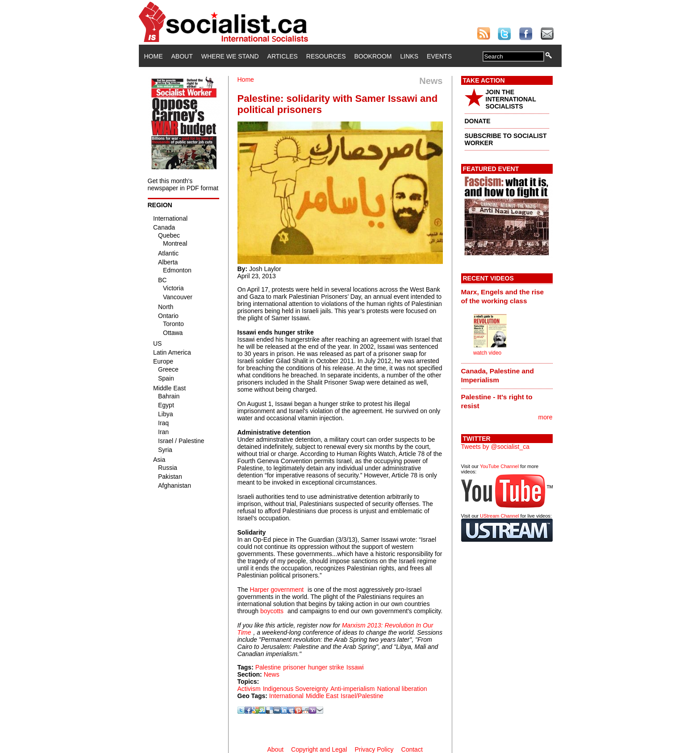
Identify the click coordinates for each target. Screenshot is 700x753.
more (546, 417)
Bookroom (373, 56)
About (182, 56)
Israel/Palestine (362, 696)
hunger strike (326, 667)
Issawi (355, 667)
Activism (249, 689)
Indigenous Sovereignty (296, 689)
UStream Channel (499, 516)
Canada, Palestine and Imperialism (498, 375)
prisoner (294, 667)
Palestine (268, 667)
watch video (487, 353)
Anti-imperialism (353, 689)
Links (409, 56)
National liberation (402, 689)
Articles (283, 56)
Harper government (277, 590)
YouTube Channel (499, 466)
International (286, 696)
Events (439, 56)
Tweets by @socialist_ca (496, 447)
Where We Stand (230, 56)
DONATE (478, 121)
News (272, 674)
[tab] (507, 296)
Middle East (322, 696)
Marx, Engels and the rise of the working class (503, 296)
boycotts (272, 611)
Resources (326, 56)
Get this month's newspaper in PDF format (183, 184)
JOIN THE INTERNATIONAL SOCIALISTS (511, 99)
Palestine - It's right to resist (497, 401)
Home (154, 56)
